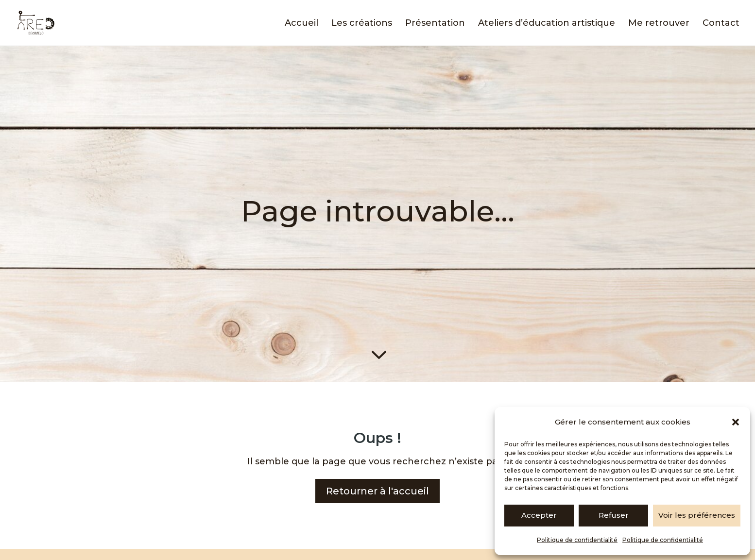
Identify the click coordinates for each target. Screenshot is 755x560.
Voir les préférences (697, 515)
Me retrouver (659, 24)
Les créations (362, 24)
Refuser (614, 515)
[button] (736, 422)
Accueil (301, 24)
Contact (721, 24)
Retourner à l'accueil (377, 491)
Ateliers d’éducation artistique (547, 24)
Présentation (435, 24)
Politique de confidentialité (577, 540)
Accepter (539, 515)
